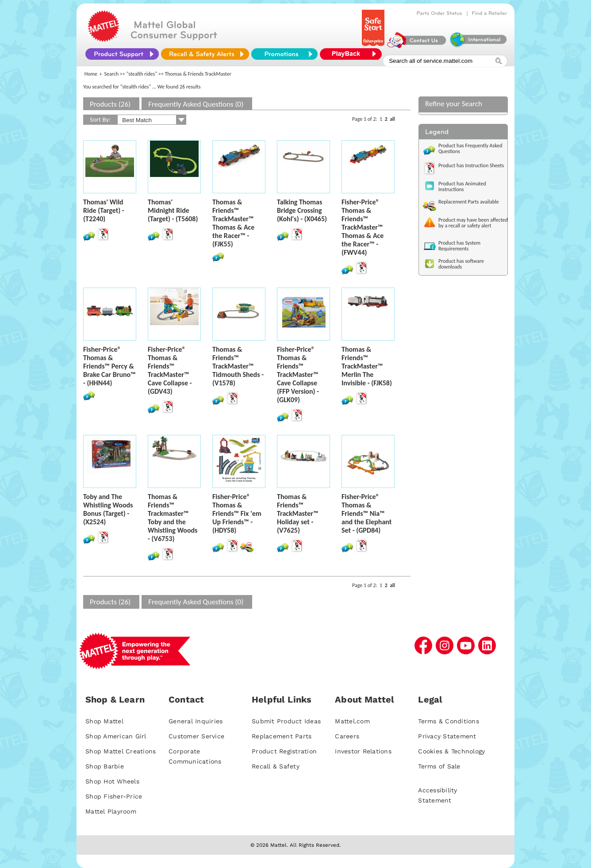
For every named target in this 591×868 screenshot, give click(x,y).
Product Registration (284, 751)
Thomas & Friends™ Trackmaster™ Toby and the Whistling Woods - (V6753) (173, 518)
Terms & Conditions (449, 721)
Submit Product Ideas (286, 721)
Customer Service (196, 736)
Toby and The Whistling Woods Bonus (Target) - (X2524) (108, 509)
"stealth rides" (142, 74)
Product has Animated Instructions (462, 186)
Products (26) (110, 104)
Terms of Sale (439, 766)
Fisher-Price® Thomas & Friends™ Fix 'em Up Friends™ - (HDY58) (237, 513)
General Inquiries (196, 721)
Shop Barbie (105, 766)
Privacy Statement (447, 736)
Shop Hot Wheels (112, 781)
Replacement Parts (282, 736)
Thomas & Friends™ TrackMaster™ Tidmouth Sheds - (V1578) (238, 366)
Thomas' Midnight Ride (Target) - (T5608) (173, 210)
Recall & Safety (276, 766)
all (392, 119)
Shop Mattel (104, 721)
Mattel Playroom (111, 811)
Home (91, 74)
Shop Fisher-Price (114, 796)
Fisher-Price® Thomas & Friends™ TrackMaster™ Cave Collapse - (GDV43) (170, 370)
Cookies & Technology (451, 751)
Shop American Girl (116, 736)
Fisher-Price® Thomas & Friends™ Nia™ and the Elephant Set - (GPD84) (366, 513)
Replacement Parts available (469, 202)
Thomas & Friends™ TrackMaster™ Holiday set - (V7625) (297, 513)
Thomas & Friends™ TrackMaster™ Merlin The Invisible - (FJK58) (367, 366)
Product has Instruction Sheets (471, 165)
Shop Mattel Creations (121, 751)
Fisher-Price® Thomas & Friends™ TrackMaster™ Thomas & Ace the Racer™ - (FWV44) (363, 227)
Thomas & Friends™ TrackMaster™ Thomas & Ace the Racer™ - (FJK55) (233, 223)
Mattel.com (352, 721)
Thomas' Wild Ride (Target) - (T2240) (104, 210)
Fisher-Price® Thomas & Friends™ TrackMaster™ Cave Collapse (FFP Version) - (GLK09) (298, 374)
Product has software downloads (461, 264)
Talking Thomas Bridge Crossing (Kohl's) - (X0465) (302, 210)
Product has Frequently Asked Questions (470, 148)
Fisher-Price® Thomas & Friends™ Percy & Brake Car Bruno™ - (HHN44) (109, 366)
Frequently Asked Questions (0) (196, 104)
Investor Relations (363, 751)
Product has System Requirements (459, 246)
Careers (347, 736)
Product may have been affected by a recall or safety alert (473, 223)
